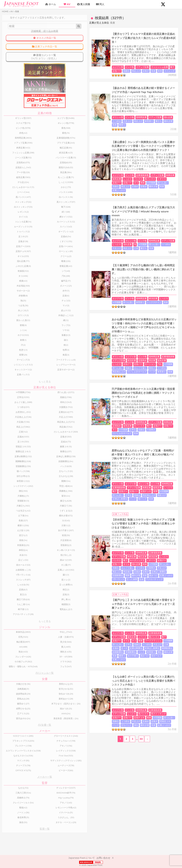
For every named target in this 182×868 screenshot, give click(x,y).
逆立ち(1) (13, 541)
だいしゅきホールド (133, 294)
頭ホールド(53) (13, 570)
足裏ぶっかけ (115, 153)
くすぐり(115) (36, 244)
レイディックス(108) (36, 766)
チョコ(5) (36, 303)
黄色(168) (36, 130)
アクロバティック (116, 445)
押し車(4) (36, 605)
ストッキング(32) (13, 204)
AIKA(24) (36, 724)
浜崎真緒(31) (13, 697)
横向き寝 (98, 105)
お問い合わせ (103, 858)
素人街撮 (85, 4)
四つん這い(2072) (36, 395)
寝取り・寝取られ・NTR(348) (13, 673)
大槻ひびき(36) (13, 692)
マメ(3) (36, 308)
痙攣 (139, 382)
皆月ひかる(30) (36, 697)
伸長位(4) (13, 555)
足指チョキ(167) (13, 254)
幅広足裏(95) (36, 150)
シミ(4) (13, 333)
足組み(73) (36, 447)
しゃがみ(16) (13, 590)
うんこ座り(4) (13, 610)
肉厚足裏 (132, 146)
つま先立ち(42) (13, 516)
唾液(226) (36, 264)
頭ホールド (168, 500)
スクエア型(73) (13, 125)
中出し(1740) (36, 638)
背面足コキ (107, 552)
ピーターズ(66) (36, 789)
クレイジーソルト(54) (13, 821)
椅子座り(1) (13, 615)
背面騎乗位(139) (13, 472)
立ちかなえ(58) (36, 481)
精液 (128, 150)
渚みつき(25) (36, 719)
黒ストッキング (82, 549)
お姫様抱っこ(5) (13, 575)
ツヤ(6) (36, 333)
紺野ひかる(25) (13, 719)
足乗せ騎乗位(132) (13, 462)
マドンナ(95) (13, 778)
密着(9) (13, 328)
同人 (102, 4)
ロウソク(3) (13, 318)
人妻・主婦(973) (36, 643)
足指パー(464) (36, 249)
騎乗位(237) (36, 457)
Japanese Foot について (82, 858)
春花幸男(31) (13, 836)
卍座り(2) (36, 531)
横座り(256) (13, 531)
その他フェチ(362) (13, 668)
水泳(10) (13, 560)
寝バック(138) (13, 476)
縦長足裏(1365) (13, 180)
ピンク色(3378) (13, 130)
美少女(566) (36, 648)
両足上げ (162, 57)
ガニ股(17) (36, 570)
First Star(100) (36, 772)
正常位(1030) (13, 400)
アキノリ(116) (36, 760)
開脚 (123, 441)
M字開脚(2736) (13, 395)
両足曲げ (168, 438)
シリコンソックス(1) (13, 367)
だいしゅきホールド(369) (36, 436)
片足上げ (151, 101)
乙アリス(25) (13, 724)
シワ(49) (36, 273)
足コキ (114, 497)
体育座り (78, 105)
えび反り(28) (13, 536)
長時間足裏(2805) (13, 140)
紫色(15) (36, 135)
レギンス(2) (13, 214)
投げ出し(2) (36, 560)
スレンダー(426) (13, 663)
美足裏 (77, 290)
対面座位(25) (13, 550)
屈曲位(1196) (36, 400)
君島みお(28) (13, 707)
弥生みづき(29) (36, 702)
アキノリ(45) (36, 821)
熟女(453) (13, 658)
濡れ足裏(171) (13, 264)
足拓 (103, 445)
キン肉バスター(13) (36, 555)
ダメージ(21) (36, 288)
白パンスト (163, 334)
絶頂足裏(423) (36, 155)
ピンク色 (91, 57)
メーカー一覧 (25, 795)
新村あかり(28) (36, 707)
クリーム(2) (36, 259)
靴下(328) (36, 209)
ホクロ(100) (13, 337)
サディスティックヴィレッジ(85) (36, 778)
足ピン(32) (13, 565)
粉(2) (36, 347)
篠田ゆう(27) (13, 713)
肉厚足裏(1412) (13, 150)
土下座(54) (13, 521)
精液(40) (13, 283)
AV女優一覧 (25, 737)
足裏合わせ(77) (36, 415)
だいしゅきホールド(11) (13, 190)
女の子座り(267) (36, 536)
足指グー (102, 150)
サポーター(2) (13, 293)
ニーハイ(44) (13, 195)
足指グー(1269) (13, 249)
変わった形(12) (13, 323)
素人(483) (36, 653)
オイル (155, 434)
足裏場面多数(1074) (36, 140)
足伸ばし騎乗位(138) (36, 462)
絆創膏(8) (13, 298)
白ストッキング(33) (13, 209)
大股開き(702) (36, 410)
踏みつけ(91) (36, 565)
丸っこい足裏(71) (36, 180)
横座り (114, 105)
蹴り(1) (36, 580)
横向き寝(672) (36, 521)
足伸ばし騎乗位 (116, 386)
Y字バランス (80, 445)
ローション (131, 290)
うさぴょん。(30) (36, 836)
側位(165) (13, 496)
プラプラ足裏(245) (36, 145)
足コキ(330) (13, 447)
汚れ (141, 290)
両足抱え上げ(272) (36, 425)
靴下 (134, 57)
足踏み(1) (13, 595)
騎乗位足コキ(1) (13, 457)
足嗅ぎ (172, 57)
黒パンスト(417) (13, 199)
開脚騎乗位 (157, 497)
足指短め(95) (36, 165)
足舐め (77, 153)
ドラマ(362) (36, 668)
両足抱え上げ (115, 294)
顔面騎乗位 (114, 441)
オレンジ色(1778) (36, 125)
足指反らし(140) (13, 170)
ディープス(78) (13, 784)
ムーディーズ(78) (36, 784)
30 (121, 566)
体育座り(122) (13, 486)
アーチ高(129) (13, 175)
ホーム (52, 4)
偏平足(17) (36, 283)
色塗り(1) (13, 352)
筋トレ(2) (36, 585)
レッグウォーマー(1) (36, 367)
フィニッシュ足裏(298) (13, 155)
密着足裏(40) (36, 268)
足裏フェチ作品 (82, 401)
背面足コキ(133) (13, 452)
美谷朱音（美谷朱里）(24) (36, 730)
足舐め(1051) (13, 442)
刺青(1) (13, 342)
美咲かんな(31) (36, 692)
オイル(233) (13, 259)
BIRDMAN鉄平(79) (36, 811)
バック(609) (36, 472)
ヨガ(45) (36, 526)
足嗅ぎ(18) (13, 244)
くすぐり (91, 150)
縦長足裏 (143, 146)
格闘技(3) (36, 610)
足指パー (143, 57)
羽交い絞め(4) (36, 491)
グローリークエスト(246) (36, 749)
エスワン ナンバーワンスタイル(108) (13, 766)
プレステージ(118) (13, 760)
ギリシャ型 (79, 101)
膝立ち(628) (36, 506)
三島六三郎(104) (13, 811)
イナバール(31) (36, 831)
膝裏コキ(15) (36, 452)
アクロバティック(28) (13, 619)
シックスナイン (82, 242)
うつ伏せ (141, 101)
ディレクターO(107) (36, 806)
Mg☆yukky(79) (36, 816)
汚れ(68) (36, 278)
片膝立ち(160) (13, 511)
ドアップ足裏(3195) (13, 145)
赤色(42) (13, 135)
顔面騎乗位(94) (36, 467)
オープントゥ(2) (36, 234)
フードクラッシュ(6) (36, 362)
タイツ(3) (13, 219)
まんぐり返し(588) (13, 405)
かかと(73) (36, 190)
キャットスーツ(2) (13, 372)
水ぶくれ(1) (13, 313)
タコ (121, 150)
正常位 (116, 338)
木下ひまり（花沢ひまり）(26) (36, 713)
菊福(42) (13, 826)
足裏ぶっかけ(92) (36, 575)
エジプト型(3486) (36, 121)
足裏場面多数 (104, 146)
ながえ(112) (13, 806)
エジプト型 (79, 57)
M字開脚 (136, 150)
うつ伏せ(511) (13, 410)
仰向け (92, 294)
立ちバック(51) (36, 476)
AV (68, 4)
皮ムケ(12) (36, 313)
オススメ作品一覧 (26, 40)
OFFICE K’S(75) (13, 789)
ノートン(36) (13, 831)
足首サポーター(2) (36, 372)
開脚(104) (36, 486)
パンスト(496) (36, 195)
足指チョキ (129, 382)
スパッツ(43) (36, 229)
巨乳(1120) (13, 643)
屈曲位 (152, 57)
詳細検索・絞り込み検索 (25, 33)
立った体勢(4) (36, 590)
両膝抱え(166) (36, 496)
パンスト (164, 146)
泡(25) (13, 303)
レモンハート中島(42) (36, 826)
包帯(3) (36, 352)
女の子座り (144, 500)
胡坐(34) (13, 545)
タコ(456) (13, 278)
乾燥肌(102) (13, 273)
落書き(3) (36, 337)
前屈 (83, 61)
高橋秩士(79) (13, 816)
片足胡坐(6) (36, 545)
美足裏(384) (36, 175)
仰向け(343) (36, 405)
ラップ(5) (36, 328)
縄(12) (36, 323)
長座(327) (13, 526)
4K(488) (13, 653)
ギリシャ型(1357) (13, 121)
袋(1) (36, 342)
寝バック (138, 386)
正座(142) (13, 436)
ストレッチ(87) (13, 585)
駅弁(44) (36, 501)
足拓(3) (36, 600)
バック (148, 294)
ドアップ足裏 (104, 57)
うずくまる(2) (36, 516)
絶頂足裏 (115, 238)
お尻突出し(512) (13, 415)
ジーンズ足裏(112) (13, 160)
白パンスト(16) (36, 199)
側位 (108, 500)
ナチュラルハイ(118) (36, 755)
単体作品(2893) (13, 638)
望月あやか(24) (13, 730)
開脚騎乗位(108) (13, 467)
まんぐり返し (81, 294)
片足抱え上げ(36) (13, 420)
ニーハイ (155, 489)
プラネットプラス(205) (13, 755)
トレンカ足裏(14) (13, 224)
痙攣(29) (13, 357)
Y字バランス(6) (13, 580)
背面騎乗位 (79, 500)
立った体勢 (94, 445)
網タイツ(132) (36, 219)
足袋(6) (36, 298)
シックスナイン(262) (13, 491)
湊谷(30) (13, 841)
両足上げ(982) (13, 430)
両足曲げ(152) (36, 430)
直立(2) (13, 600)
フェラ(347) (36, 673)
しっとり (153, 146)
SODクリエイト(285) (13, 749)
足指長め (168, 286)
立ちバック (129, 552)
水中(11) (36, 293)
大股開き (134, 338)
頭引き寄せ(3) (13, 481)
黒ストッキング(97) (36, 204)
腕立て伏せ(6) (13, 605)
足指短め (141, 334)
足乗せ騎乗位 (126, 497)
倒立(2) (36, 595)
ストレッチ (92, 61)
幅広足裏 (155, 430)
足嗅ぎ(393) (36, 442)
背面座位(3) (36, 550)
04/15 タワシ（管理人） (25, 59)
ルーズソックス (110, 434)
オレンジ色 (92, 194)
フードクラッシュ (122, 493)
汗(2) (13, 347)
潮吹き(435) (36, 658)
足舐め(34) (36, 239)
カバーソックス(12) (36, 224)
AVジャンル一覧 (25, 681)
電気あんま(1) (36, 615)
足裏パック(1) (13, 377)
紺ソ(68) (36, 214)
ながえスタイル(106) (13, 772)
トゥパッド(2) (13, 234)
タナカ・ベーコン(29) (36, 841)
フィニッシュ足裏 (121, 57)
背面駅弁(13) (13, 506)
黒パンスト (79, 150)
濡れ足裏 (130, 101)
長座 (76, 61)
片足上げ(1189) (36, 420)
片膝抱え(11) (13, 501)
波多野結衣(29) (13, 702)
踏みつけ (149, 441)
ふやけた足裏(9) (13, 268)
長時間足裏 (103, 101)
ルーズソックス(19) (13, 229)
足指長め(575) (13, 165)
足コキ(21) (13, 239)
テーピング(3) (13, 362)
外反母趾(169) (13, 288)
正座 (121, 198)
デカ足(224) (13, 185)
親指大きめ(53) (36, 170)
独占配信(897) (13, 648)
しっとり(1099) (36, 185)
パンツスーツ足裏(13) (36, 160)
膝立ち (88, 105)
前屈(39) (36, 541)
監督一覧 (25, 847)
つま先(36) (13, 308)
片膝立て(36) (36, 511)
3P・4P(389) (36, 663)
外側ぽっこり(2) (36, 318)
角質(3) (36, 357)
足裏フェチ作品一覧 (26, 49)
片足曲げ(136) (13, 425)
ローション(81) (36, 254)
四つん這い (148, 150)
